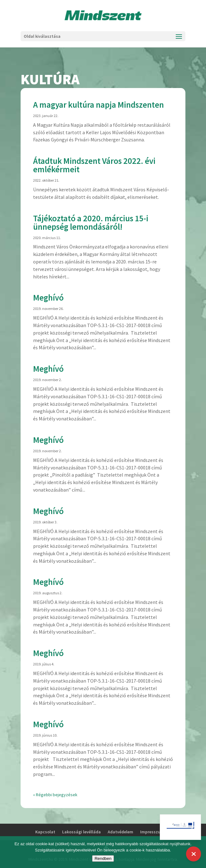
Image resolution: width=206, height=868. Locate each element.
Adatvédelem (120, 832)
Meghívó (48, 297)
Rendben (103, 858)
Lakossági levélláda (81, 832)
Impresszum (152, 832)
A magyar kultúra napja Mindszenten (98, 105)
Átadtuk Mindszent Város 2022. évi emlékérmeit (94, 165)
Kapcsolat (45, 832)
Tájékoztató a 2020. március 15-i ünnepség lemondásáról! (91, 222)
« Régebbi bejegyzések (55, 795)
